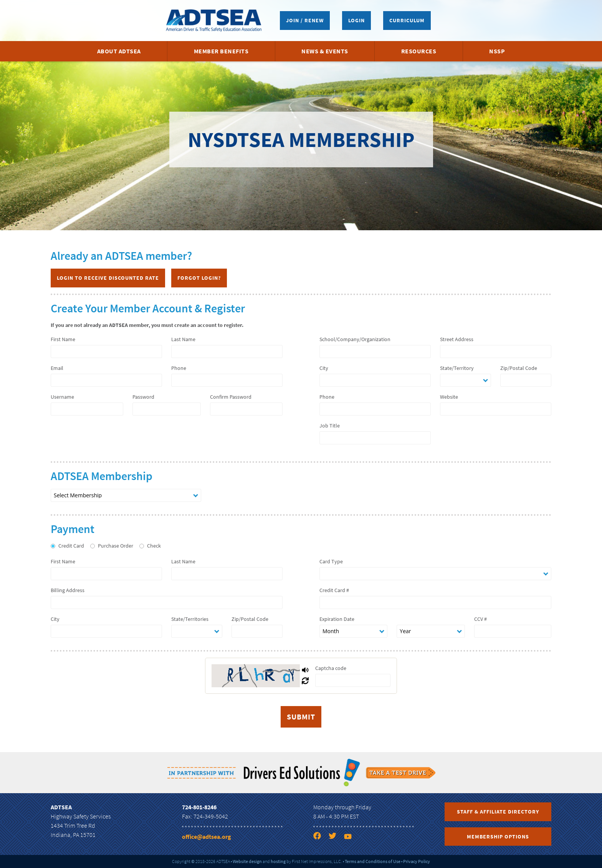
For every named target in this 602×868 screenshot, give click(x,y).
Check (154, 546)
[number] (435, 602)
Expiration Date (337, 619)
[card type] (435, 574)
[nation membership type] (126, 495)
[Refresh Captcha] (305, 681)
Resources (419, 51)
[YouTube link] (351, 837)
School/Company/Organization (355, 339)
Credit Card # (334, 590)
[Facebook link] (320, 837)
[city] (375, 380)
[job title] (375, 438)
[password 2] (246, 409)
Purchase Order (116, 546)
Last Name (183, 339)
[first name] (106, 351)
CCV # (480, 619)
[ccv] (513, 631)
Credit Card (71, 546)
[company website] (496, 409)
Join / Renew (305, 20)
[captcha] (353, 680)
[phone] (227, 380)
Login (356, 20)
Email (57, 368)
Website (449, 397)
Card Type (331, 561)
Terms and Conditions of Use (373, 861)
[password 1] (166, 409)
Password (143, 397)
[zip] (526, 380)
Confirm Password (231, 397)
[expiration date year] (431, 631)
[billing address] (167, 602)
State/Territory (457, 368)
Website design (247, 861)
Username (62, 397)
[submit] (301, 717)
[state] (466, 380)
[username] (87, 409)
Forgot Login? (199, 278)
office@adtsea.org (207, 837)
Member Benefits (221, 51)
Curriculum (407, 20)
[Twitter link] (336, 837)
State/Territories (190, 619)
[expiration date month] (353, 631)
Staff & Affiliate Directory (498, 812)
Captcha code (331, 668)
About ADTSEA (119, 51)
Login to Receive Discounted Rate (108, 278)
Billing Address (68, 590)
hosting (278, 861)
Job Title (330, 426)
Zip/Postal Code (519, 368)
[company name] (375, 351)
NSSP (497, 51)
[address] (496, 351)
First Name (63, 339)
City (324, 368)
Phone (179, 368)
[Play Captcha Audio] (305, 670)
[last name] (227, 351)
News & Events (325, 51)
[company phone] (375, 409)
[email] (106, 380)
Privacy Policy (417, 861)
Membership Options (498, 837)
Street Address (457, 339)
